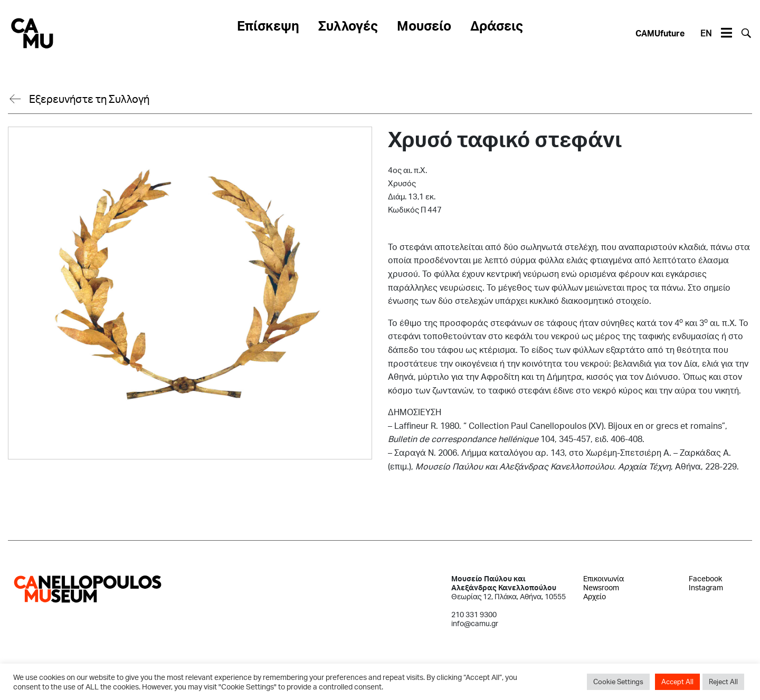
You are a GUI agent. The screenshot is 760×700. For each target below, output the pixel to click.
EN (706, 33)
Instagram (706, 587)
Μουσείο (424, 25)
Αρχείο (595, 596)
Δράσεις (497, 25)
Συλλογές (348, 25)
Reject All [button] (723, 682)
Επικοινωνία (604, 578)
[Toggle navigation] (726, 33)
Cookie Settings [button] (618, 682)
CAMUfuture (660, 33)
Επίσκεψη (268, 25)
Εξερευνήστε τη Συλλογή (89, 99)
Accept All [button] (677, 682)
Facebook (705, 578)
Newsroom (601, 587)
